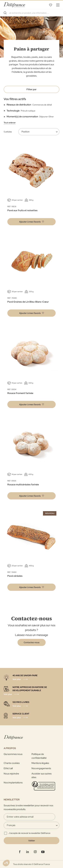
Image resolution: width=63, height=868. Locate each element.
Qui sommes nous (13, 754)
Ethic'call (8, 768)
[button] (31, 222)
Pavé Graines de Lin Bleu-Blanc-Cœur (28, 302)
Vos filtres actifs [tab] (15, 99)
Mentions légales (40, 763)
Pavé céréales (15, 576)
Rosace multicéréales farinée (23, 485)
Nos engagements (41, 768)
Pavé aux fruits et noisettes (22, 210)
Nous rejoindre (11, 774)
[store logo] (14, 5)
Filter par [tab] (31, 89)
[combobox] (31, 13)
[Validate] (31, 841)
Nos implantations (13, 783)
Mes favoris (50, 5)
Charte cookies (12, 763)
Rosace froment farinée (20, 393)
